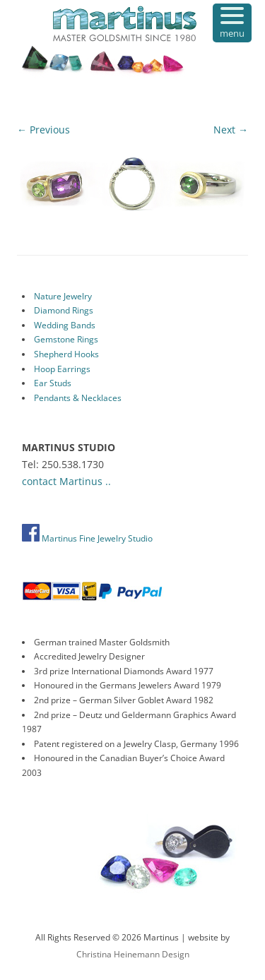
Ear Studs (53, 383)
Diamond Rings (64, 310)
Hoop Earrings (62, 369)
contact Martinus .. (66, 481)
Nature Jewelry (63, 296)
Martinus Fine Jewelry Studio (87, 538)
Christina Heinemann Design (133, 954)
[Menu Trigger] (232, 23)
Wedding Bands (65, 325)
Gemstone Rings (66, 339)
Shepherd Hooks (66, 354)
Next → (231, 130)
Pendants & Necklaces (78, 398)
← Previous (43, 130)
